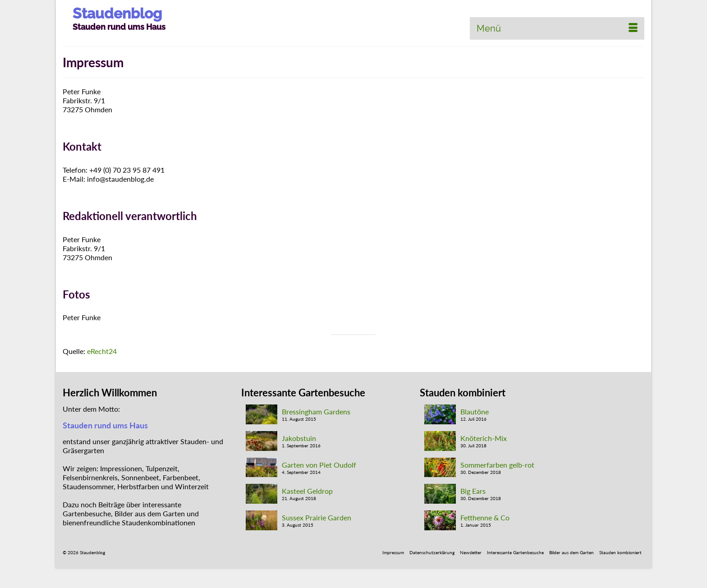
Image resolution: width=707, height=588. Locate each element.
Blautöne (475, 411)
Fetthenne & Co (485, 517)
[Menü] (557, 28)
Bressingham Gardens (316, 411)
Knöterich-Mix (484, 438)
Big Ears (473, 491)
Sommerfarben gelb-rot (497, 465)
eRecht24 (102, 351)
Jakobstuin (299, 438)
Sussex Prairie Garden (317, 517)
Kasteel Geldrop (307, 491)
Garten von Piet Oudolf (319, 465)
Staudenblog (117, 13)
